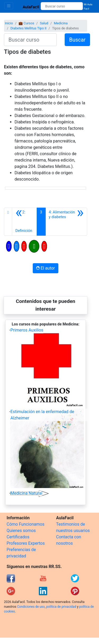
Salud (44, 23)
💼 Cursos (26, 23)
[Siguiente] (66, 222)
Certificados (18, 537)
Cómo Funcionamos (25, 524)
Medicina (61, 23)
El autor (46, 268)
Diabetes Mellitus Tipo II (28, 28)
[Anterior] (24, 222)
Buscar (77, 40)
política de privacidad (61, 607)
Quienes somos (21, 531)
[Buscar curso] (62, 6)
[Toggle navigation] (9, 6)
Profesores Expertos (26, 543)
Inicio (9, 23)
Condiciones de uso (31, 607)
